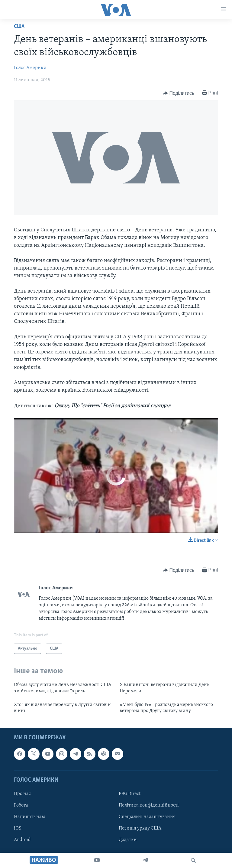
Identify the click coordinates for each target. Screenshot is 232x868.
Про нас (22, 794)
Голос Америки (30, 68)
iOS (18, 828)
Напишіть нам (29, 817)
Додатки (128, 840)
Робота (21, 805)
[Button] (179, 93)
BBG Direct (130, 794)
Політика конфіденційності (149, 805)
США (19, 27)
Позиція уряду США (140, 828)
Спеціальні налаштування (147, 817)
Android (22, 840)
